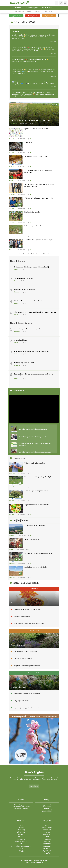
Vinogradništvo (47, 847)
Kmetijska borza (47, 812)
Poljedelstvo (47, 831)
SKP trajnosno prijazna (21, 841)
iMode (41, 863)
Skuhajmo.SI (21, 834)
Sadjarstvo (47, 841)
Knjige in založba (47, 805)
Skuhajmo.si (47, 808)
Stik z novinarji (21, 840)
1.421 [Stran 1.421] (43, 254)
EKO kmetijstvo (47, 852)
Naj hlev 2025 (47, 8)
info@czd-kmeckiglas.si (21, 808)
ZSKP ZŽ (21, 852)
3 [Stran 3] (29, 254)
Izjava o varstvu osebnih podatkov (21, 847)
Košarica (21, 828)
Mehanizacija (47, 843)
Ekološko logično (31, 8)
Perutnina (49, 11)
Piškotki (21, 848)
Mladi (29, 11)
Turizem (47, 838)
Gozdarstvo (47, 854)
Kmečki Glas (21, 829)
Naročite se (34, 786)
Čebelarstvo (47, 834)
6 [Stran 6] (36, 254)
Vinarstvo (38, 11)
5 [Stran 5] (34, 254)
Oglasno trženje (21, 845)
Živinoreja (47, 833)
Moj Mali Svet (21, 833)
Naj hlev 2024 (19, 11)
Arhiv (21, 826)
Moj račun (21, 836)
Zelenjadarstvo (47, 840)
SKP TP (21, 850)
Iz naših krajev (47, 850)
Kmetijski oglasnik (47, 810)
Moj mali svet (47, 807)
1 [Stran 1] (23, 254)
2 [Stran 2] (26, 254)
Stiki (21, 843)
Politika (47, 836)
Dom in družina (47, 848)
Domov (18, 8)
